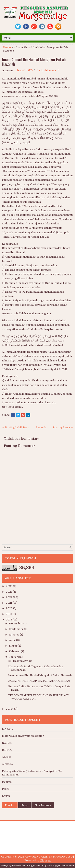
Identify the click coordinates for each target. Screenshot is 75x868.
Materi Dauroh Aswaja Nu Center (23, 736)
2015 (9, 620)
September (17, 629)
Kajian (6, 796)
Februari (15, 651)
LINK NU (8, 729)
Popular (10, 805)
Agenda (7, 757)
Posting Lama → (63, 427)
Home (7, 47)
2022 (9, 597)
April (13, 640)
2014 (9, 709)
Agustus (14, 635)
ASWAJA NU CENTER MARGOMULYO (49, 857)
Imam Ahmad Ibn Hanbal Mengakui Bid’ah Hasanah (34, 62)
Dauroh (7, 782)
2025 (9, 586)
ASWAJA (7, 764)
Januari (14, 657)
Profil (6, 789)
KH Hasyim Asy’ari (20, 661)
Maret (13, 646)
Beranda (41, 427)
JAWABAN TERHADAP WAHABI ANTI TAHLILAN (39, 681)
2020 (10, 608)
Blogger (45, 860)
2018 (9, 614)
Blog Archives (43, 805)
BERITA (7, 750)
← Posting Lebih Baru (16, 427)
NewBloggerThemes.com (60, 866)
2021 (9, 603)
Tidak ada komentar (47, 70)
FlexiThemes (19, 866)
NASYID (7, 743)
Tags (25, 805)
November (16, 624)
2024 (9, 592)
